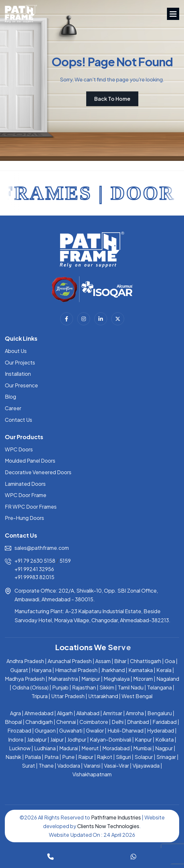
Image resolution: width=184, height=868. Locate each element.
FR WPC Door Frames (31, 507)
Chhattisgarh (146, 661)
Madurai (69, 748)
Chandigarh (39, 722)
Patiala (33, 757)
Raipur (86, 757)
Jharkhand (113, 670)
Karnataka (141, 670)
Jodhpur (77, 739)
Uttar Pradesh (68, 696)
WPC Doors (19, 449)
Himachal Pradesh (76, 670)
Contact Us (18, 420)
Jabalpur (37, 739)
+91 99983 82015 (34, 577)
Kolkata (165, 739)
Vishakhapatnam (92, 774)
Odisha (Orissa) (30, 687)
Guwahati (71, 730)
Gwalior (95, 730)
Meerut (90, 748)
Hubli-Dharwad (125, 730)
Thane (46, 766)
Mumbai (142, 748)
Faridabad (165, 722)
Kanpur (143, 739)
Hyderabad (161, 730)
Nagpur (164, 748)
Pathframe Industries (116, 817)
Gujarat (19, 670)
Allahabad (88, 713)
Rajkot (105, 757)
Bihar (120, 661)
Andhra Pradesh (25, 661)
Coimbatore (94, 722)
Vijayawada (146, 766)
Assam (103, 661)
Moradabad (116, 748)
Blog (10, 397)
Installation (18, 374)
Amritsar (113, 713)
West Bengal (137, 696)
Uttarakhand (103, 696)
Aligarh (65, 713)
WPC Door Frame (26, 495)
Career (13, 408)
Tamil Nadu (131, 687)
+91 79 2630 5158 (35, 561)
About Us (16, 351)
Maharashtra (63, 679)
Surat (28, 766)
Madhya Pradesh (25, 679)
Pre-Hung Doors (24, 518)
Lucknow (20, 748)
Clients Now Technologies (108, 826)
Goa (170, 661)
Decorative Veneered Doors (38, 472)
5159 (65, 561)
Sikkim (107, 687)
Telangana (159, 687)
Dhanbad (138, 722)
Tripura (40, 696)
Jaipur (57, 739)
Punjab (60, 687)
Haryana (41, 670)
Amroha (135, 713)
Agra (15, 713)
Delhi (118, 722)
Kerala (164, 670)
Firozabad (19, 730)
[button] (173, 14)
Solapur (144, 757)
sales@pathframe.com (42, 548)
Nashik (13, 757)
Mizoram (143, 679)
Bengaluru (160, 713)
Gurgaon (45, 730)
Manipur (91, 679)
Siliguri (123, 757)
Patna (51, 757)
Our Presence (21, 385)
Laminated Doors (25, 484)
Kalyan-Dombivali (110, 739)
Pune (68, 757)
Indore (16, 739)
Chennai (66, 722)
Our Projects (20, 362)
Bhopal (13, 722)
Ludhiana (45, 748)
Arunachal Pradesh (70, 661)
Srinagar (166, 757)
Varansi (92, 766)
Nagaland (168, 679)
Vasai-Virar (116, 766)
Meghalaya (117, 679)
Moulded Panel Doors (30, 461)
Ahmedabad (39, 713)
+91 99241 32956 (34, 569)
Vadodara (69, 766)
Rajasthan (84, 687)
